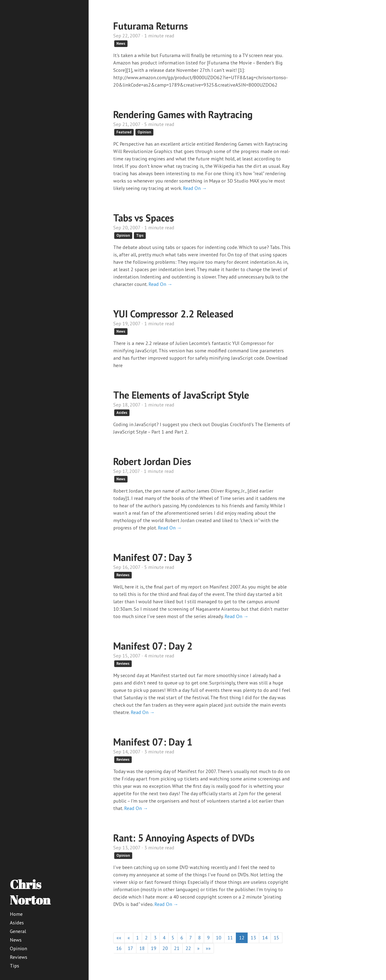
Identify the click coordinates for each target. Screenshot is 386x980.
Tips (15, 966)
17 (130, 948)
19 (154, 948)
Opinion (18, 949)
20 (165, 948)
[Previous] (129, 938)
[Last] (208, 948)
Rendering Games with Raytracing (183, 114)
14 (265, 938)
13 (253, 938)
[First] (119, 938)
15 (276, 938)
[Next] (198, 948)
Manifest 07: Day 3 (153, 557)
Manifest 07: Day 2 (153, 646)
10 (219, 938)
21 (177, 948)
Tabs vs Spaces (144, 218)
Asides (17, 923)
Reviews (19, 957)
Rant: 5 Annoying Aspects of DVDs (184, 838)
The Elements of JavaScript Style (181, 395)
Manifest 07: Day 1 (153, 742)
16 (119, 948)
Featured (124, 132)
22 (188, 948)
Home (16, 914)
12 (242, 938)
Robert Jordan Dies (152, 461)
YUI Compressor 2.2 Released (173, 314)
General (18, 931)
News (16, 940)
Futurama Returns (151, 26)
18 (142, 948)
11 (230, 938)
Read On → (195, 188)
